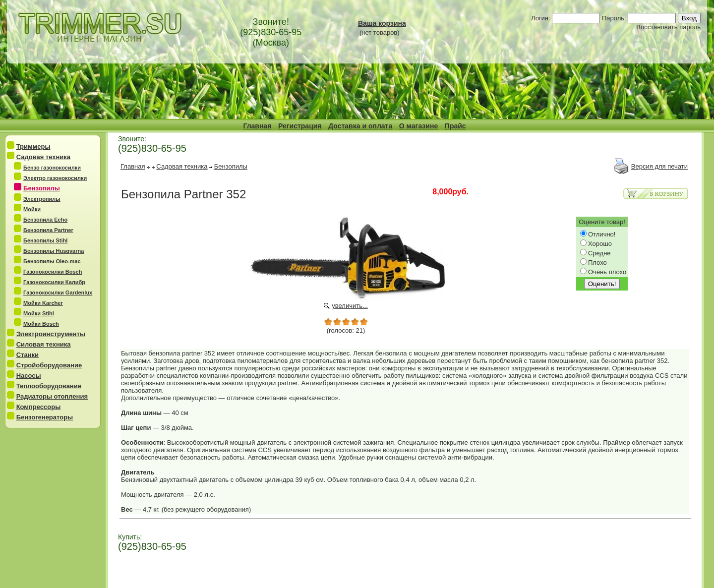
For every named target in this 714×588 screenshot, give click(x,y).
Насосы (29, 376)
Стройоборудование (49, 365)
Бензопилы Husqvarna (54, 251)
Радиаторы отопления (52, 396)
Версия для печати (659, 166)
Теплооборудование (49, 386)
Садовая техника (43, 157)
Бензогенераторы (45, 417)
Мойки (32, 209)
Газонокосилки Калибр (54, 282)
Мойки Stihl (39, 313)
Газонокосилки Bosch (53, 272)
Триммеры (33, 147)
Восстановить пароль (668, 27)
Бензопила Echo (45, 220)
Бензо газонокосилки (52, 168)
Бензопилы (231, 166)
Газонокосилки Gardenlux (58, 293)
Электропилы (42, 199)
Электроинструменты (51, 334)
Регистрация (300, 126)
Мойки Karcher (43, 303)
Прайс (455, 126)
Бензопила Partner (48, 230)
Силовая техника (44, 344)
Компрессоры (39, 407)
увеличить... (350, 306)
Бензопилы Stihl (45, 240)
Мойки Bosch (41, 324)
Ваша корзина (382, 23)
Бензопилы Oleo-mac (52, 261)
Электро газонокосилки (55, 178)
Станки (28, 355)
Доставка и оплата (360, 126)
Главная (257, 126)
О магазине (418, 126)
